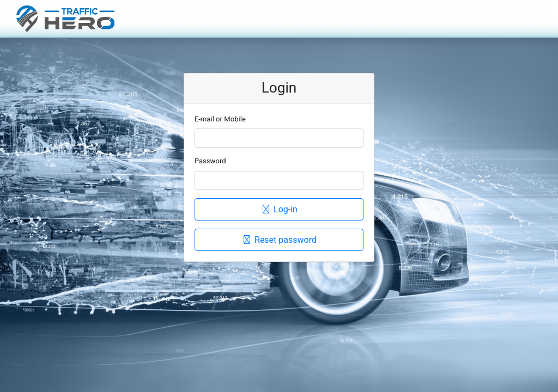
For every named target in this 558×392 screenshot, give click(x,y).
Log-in (279, 209)
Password (210, 161)
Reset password (279, 240)
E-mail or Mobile (220, 119)
